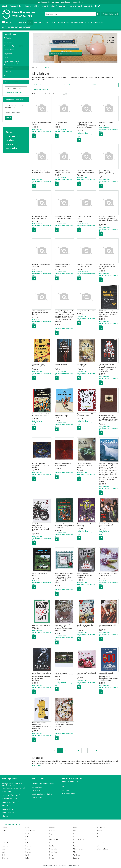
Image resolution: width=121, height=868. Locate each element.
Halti (27, 837)
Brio (3, 840)
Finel (3, 855)
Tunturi (100, 834)
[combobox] (72, 14)
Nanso (75, 828)
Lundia (52, 846)
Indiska (28, 858)
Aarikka (4, 828)
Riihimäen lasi (78, 849)
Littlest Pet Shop (55, 840)
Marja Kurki (53, 852)
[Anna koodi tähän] (16, 112)
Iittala (27, 855)
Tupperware (101, 837)
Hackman (29, 834)
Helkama (29, 843)
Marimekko (53, 849)
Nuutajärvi (77, 834)
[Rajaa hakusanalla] (61, 90)
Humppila (29, 852)
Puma (75, 843)
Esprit (3, 852)
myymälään (37, 765)
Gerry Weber (30, 831)
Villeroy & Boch (102, 849)
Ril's (74, 852)
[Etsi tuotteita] (72, 14)
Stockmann (101, 828)
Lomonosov (53, 843)
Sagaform (77, 858)
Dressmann (6, 846)
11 (91, 751)
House (28, 849)
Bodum (4, 837)
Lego (51, 834)
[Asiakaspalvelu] (16, 6)
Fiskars (28, 828)
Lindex (52, 837)
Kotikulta (52, 828)
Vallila (99, 840)
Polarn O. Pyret (78, 840)
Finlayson (5, 858)
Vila (98, 846)
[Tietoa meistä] (62, 6)
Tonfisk (100, 831)
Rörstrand (77, 855)
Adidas (4, 831)
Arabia (4, 834)
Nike (75, 831)
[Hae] (98, 14)
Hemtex (28, 846)
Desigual (5, 843)
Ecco (3, 849)
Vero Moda (101, 843)
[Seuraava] (97, 751)
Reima (75, 846)
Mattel (52, 855)
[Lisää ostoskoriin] (34, 136)
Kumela (52, 831)
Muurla (52, 858)
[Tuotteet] (8, 22)
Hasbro (28, 840)
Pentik (75, 837)
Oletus (56, 94)
